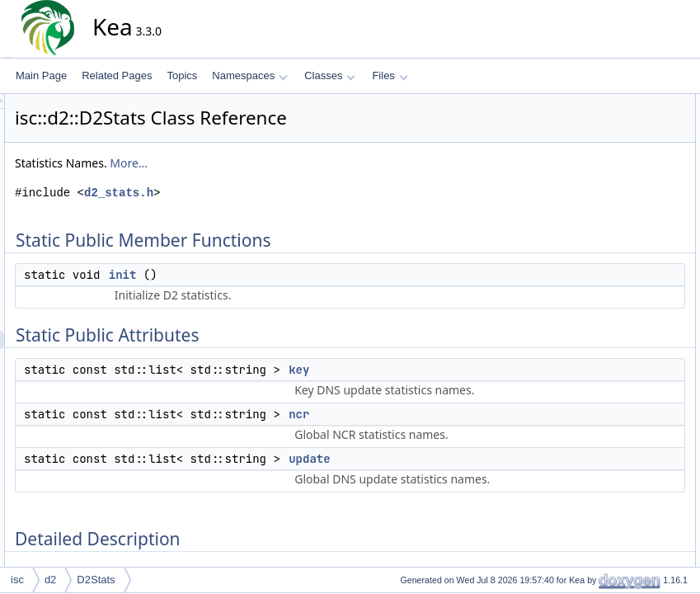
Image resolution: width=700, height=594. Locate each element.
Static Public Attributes (623, 139)
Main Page (41, 75)
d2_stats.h (267, 193)
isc (17, 580)
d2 (50, 580)
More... (277, 163)
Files (390, 75)
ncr (447, 432)
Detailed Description (618, 212)
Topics (182, 75)
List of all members (615, 339)
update (458, 495)
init (271, 275)
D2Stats (96, 580)
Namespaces (249, 75)
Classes (330, 75)
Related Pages (117, 75)
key (447, 370)
